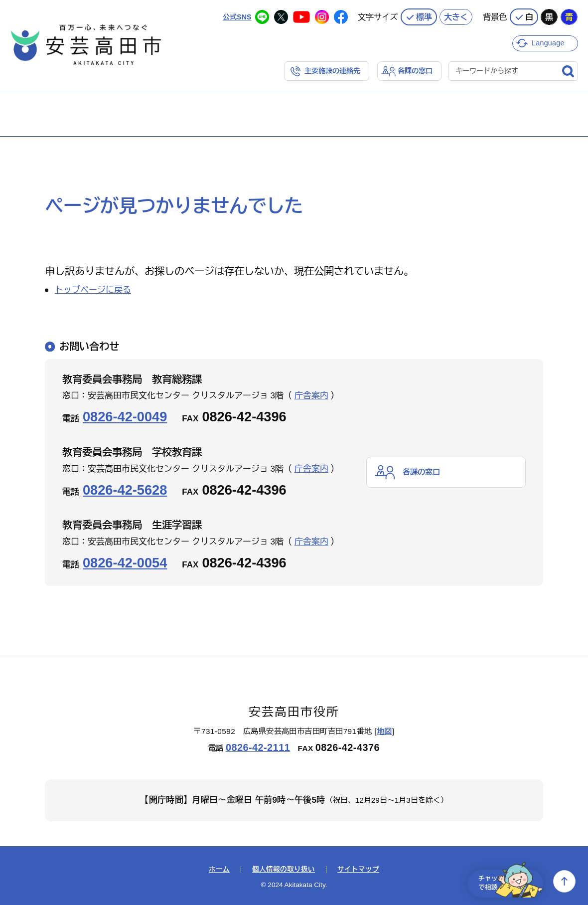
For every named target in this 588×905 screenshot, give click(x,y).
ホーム (219, 869)
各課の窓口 (414, 70)
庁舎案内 (311, 395)
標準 (424, 15)
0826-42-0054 (125, 562)
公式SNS (236, 15)
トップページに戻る (93, 289)
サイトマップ (358, 869)
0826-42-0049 (125, 416)
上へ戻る (564, 881)
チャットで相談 (504, 881)
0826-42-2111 (258, 747)
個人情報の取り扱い (284, 869)
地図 (384, 730)
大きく (456, 15)
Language (549, 41)
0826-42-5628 (125, 489)
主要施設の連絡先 (328, 70)
